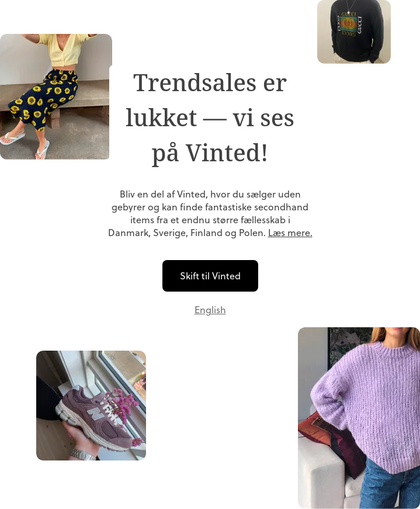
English (210, 310)
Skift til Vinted (210, 276)
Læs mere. (290, 233)
